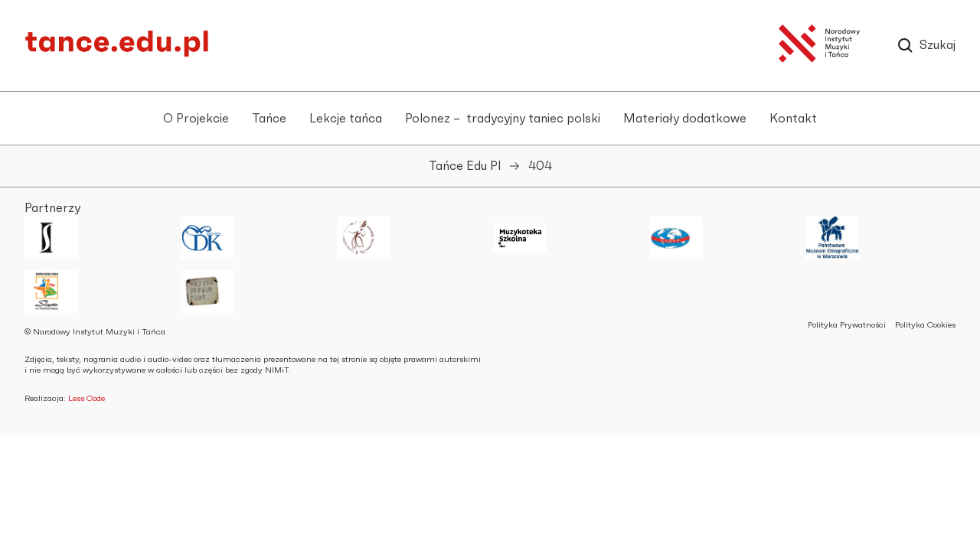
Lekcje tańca (346, 119)
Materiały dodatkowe (685, 119)
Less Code (87, 398)
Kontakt (793, 119)
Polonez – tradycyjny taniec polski (503, 119)
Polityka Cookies (925, 325)
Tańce (269, 119)
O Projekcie (196, 119)
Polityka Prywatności (847, 325)
